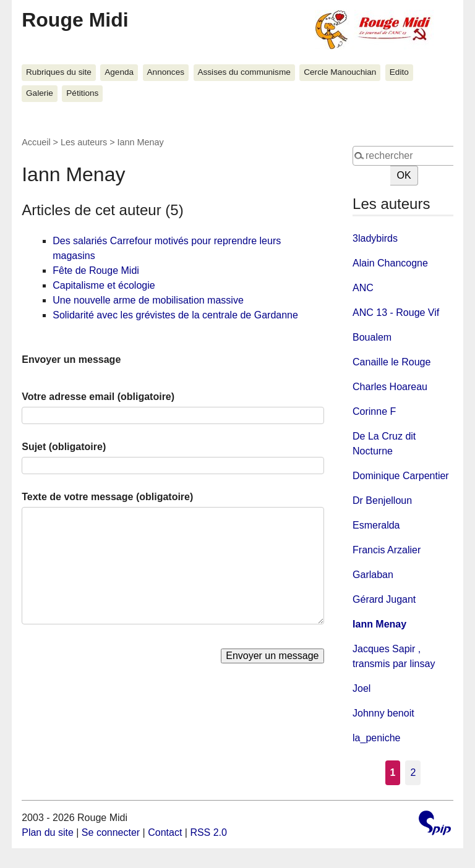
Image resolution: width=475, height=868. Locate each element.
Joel (362, 688)
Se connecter (111, 832)
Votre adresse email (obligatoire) (98, 397)
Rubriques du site (59, 72)
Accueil (36, 142)
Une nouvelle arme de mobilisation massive (148, 300)
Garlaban (373, 575)
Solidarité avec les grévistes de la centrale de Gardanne (175, 315)
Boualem (372, 337)
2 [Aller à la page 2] (413, 772)
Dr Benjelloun (382, 500)
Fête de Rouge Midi (96, 270)
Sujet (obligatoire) (64, 447)
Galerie (40, 93)
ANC (363, 288)
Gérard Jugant (384, 599)
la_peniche (376, 738)
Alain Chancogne (390, 263)
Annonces (166, 72)
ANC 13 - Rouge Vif (396, 313)
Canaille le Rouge (392, 362)
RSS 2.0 (208, 832)
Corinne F (374, 411)
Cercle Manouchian (340, 72)
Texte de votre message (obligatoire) (107, 497)
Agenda (119, 72)
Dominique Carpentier (401, 476)
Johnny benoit (383, 713)
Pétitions (82, 93)
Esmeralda (376, 525)
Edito (399, 72)
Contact (165, 832)
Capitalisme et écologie (104, 285)
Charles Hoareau (390, 387)
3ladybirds (375, 238)
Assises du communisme (244, 72)
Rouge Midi (75, 20)
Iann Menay (379, 624)
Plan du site (48, 832)
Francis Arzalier (387, 550)
